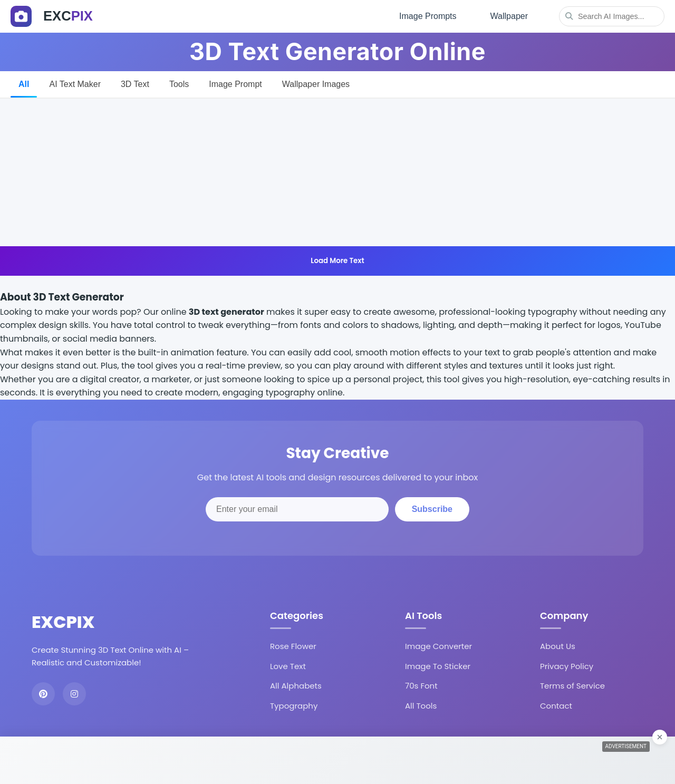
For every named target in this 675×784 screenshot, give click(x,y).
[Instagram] (74, 694)
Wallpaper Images (316, 84)
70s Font (421, 686)
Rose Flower (293, 646)
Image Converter (438, 646)
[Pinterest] (43, 694)
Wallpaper (509, 16)
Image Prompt (235, 84)
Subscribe (432, 509)
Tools (179, 84)
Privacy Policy (567, 666)
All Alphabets (296, 686)
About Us (558, 646)
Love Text (288, 666)
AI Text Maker (75, 84)
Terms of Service (572, 686)
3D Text (135, 84)
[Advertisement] (337, 172)
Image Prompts (428, 16)
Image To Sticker (438, 666)
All (24, 84)
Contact (556, 706)
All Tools (421, 706)
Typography (294, 706)
